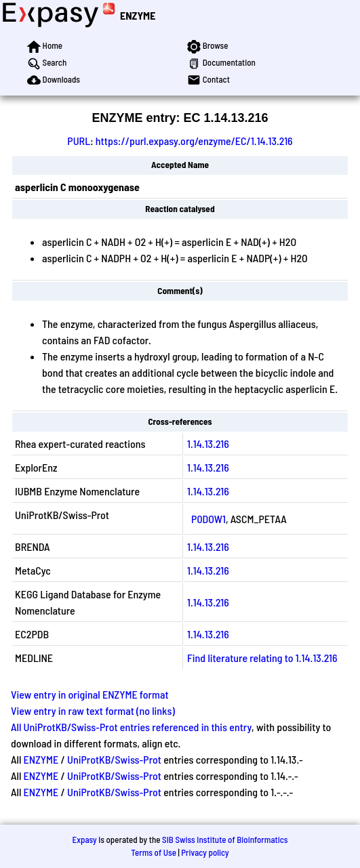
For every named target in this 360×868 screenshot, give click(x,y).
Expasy (84, 840)
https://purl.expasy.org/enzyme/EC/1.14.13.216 (194, 141)
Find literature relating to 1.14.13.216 (262, 658)
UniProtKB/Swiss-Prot (114, 759)
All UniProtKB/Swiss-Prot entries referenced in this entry (131, 727)
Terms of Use (154, 852)
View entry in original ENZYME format (90, 694)
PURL (79, 141)
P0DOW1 (208, 519)
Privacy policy (205, 852)
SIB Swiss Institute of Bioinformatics (225, 840)
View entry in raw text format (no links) (93, 710)
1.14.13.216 (208, 443)
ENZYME (138, 15)
